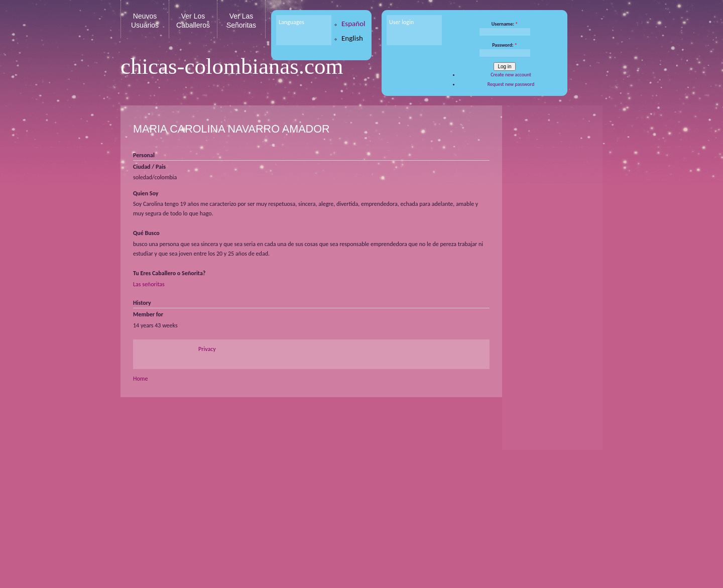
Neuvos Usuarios (145, 21)
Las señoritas (149, 284)
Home (140, 379)
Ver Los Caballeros (193, 21)
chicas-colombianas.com (232, 66)
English (352, 38)
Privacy (207, 349)
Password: (505, 45)
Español (353, 24)
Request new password (511, 84)
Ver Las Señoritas (241, 21)
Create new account (511, 75)
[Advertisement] (550, 266)
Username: (505, 24)
